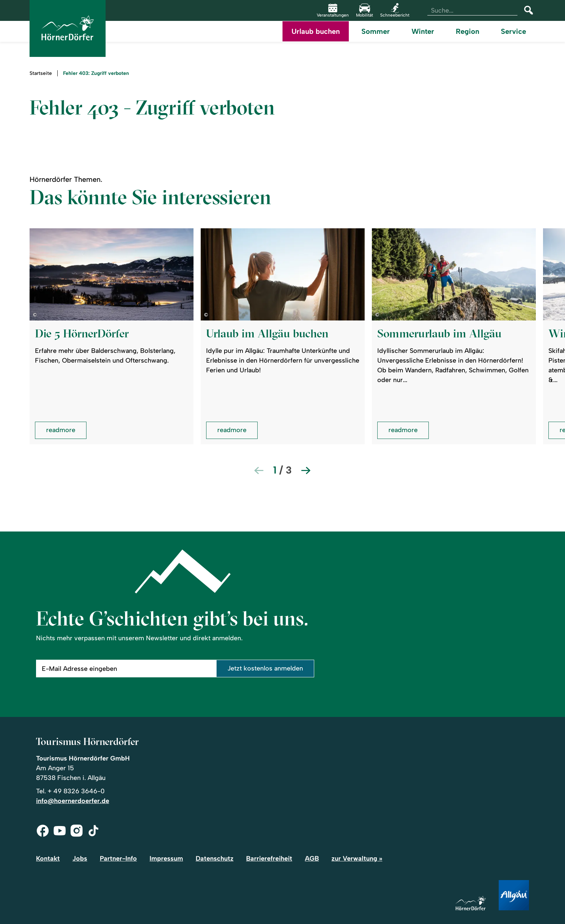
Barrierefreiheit (269, 858)
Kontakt (48, 858)
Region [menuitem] (468, 31)
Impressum (166, 858)
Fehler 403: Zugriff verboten (96, 73)
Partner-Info (118, 858)
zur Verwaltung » (357, 858)
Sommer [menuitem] (376, 31)
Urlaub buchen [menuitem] (316, 31)
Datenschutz (215, 858)
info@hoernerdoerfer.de (73, 801)
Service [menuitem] (513, 31)
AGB (312, 858)
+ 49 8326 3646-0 (76, 791)
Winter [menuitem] (423, 31)
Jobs (80, 858)
